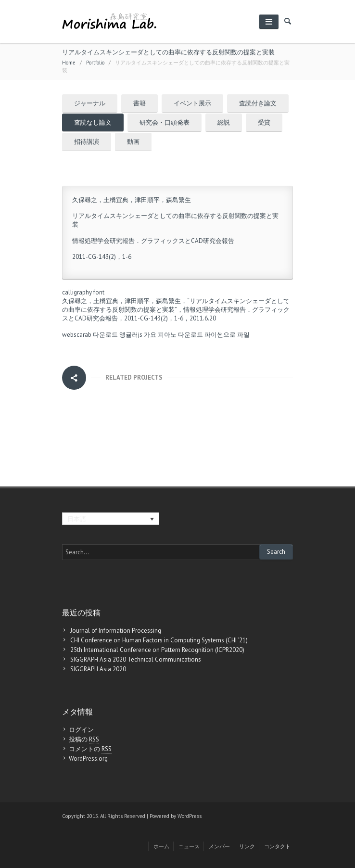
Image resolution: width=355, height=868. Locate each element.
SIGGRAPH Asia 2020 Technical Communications (136, 659)
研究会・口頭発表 (165, 122)
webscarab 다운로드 (90, 335)
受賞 (264, 122)
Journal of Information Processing (116, 631)
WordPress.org (88, 759)
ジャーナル (90, 103)
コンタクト (277, 846)
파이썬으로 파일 (227, 335)
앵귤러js (131, 335)
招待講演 (87, 142)
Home (69, 63)
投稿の (84, 740)
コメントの (90, 749)
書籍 (139, 103)
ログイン (81, 730)
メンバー (219, 846)
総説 (224, 122)
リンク (247, 846)
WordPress (190, 816)
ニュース (189, 846)
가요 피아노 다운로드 (173, 335)
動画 (133, 142)
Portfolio (95, 63)
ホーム (161, 846)
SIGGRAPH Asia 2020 (98, 669)
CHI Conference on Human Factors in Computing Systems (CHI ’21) (159, 640)
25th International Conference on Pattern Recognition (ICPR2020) (157, 650)
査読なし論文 (93, 122)
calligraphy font (83, 292)
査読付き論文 (258, 103)
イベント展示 (192, 103)
